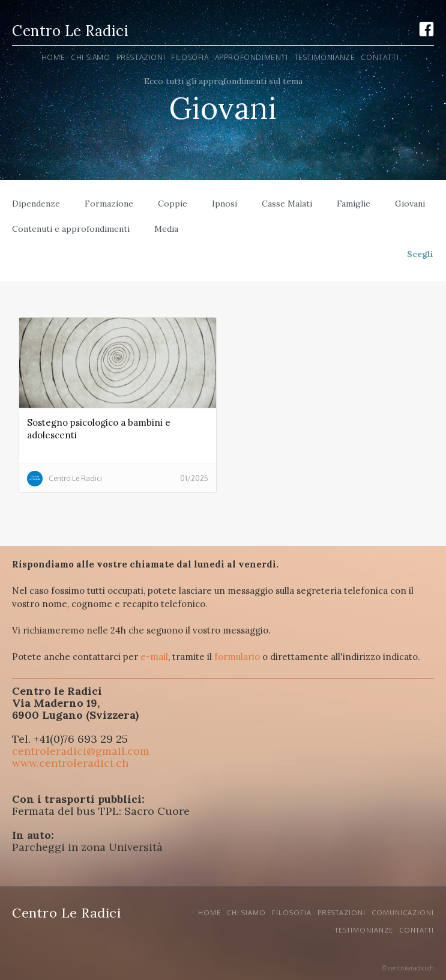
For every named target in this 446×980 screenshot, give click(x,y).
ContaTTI (380, 57)
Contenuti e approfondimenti (71, 229)
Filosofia (190, 57)
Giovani (410, 204)
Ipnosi (225, 204)
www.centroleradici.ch (70, 763)
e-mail (154, 657)
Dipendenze (36, 204)
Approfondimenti (252, 57)
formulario (237, 657)
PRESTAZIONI (141, 57)
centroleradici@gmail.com (81, 751)
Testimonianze (325, 57)
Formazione (109, 204)
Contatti (417, 930)
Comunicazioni (403, 913)
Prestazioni (342, 913)
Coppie (173, 204)
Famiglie (354, 204)
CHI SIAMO (246, 913)
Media (166, 229)
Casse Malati (287, 204)
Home (53, 57)
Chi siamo (90, 57)
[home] (70, 32)
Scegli (420, 254)
